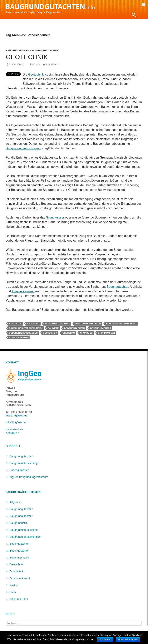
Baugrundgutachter (88, 324)
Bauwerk (53, 328)
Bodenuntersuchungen (23, 333)
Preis (13, 592)
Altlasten (15, 324)
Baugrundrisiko (19, 523)
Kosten (14, 585)
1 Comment (53, 65)
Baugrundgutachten (57, 324)
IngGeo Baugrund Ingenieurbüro (29, 477)
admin (36, 65)
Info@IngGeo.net (16, 422)
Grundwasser (55, 217)
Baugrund (33, 324)
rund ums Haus (19, 599)
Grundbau (69, 333)
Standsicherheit (19, 337)
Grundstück (17, 571)
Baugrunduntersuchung (121, 324)
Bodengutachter (117, 287)
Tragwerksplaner (23, 291)
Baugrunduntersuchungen (24, 51)
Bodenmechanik (19, 558)
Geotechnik (51, 51)
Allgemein (15, 502)
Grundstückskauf (20, 578)
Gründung (86, 333)
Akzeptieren (105, 640)
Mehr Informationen (128, 640)
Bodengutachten (74, 328)
